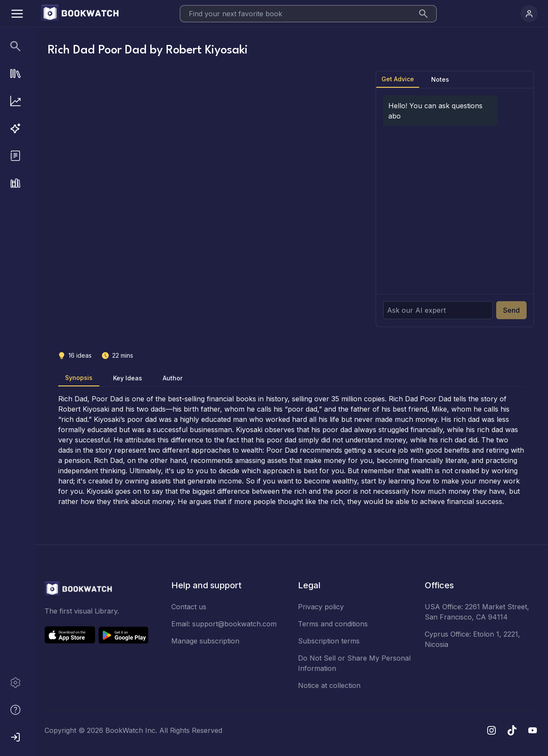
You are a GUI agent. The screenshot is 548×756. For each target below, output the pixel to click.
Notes (440, 79)
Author (173, 378)
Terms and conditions (333, 624)
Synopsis (79, 378)
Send (511, 310)
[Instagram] (491, 730)
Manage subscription (205, 641)
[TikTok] (512, 730)
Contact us (189, 607)
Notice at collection (329, 685)
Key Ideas (128, 378)
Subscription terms (329, 641)
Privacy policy (321, 607)
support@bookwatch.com (234, 624)
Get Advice (398, 79)
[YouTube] (533, 730)
